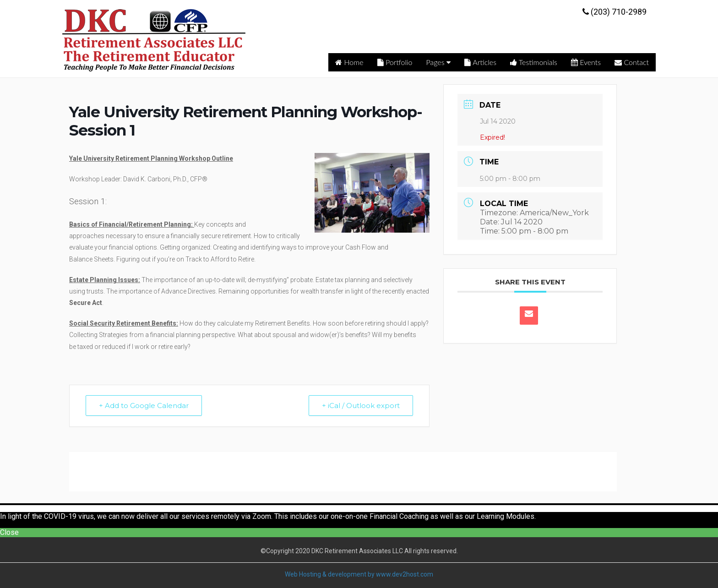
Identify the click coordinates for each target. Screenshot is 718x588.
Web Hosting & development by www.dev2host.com (359, 574)
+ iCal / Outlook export (361, 406)
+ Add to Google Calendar (144, 406)
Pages (439, 62)
